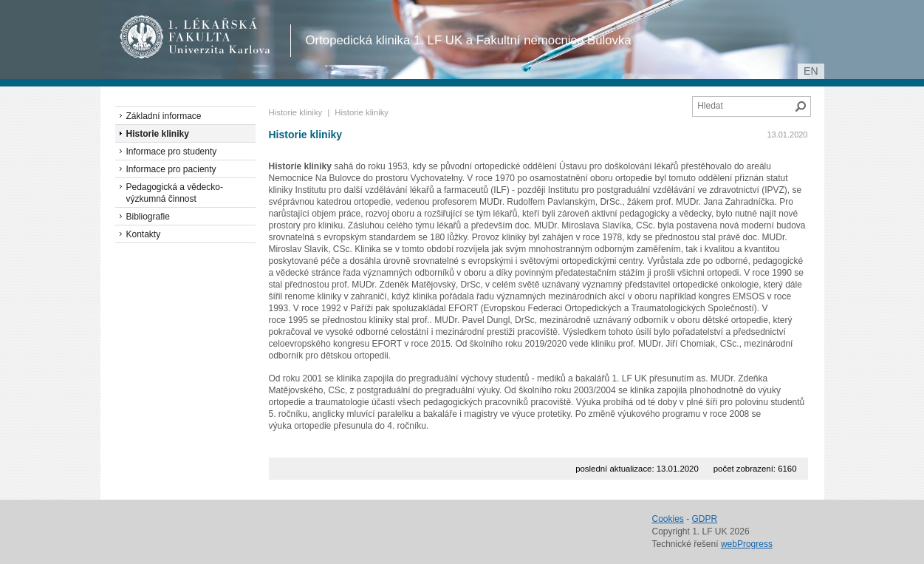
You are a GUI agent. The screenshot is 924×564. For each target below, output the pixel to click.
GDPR (705, 519)
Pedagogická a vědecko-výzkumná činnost (175, 193)
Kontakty (144, 234)
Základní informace (164, 116)
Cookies (668, 519)
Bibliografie (148, 217)
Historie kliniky (296, 112)
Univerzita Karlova (222, 52)
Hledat (801, 106)
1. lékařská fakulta (195, 37)
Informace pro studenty (172, 152)
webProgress (747, 544)
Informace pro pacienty (171, 169)
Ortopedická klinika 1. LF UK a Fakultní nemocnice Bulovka (469, 40)
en (811, 71)
